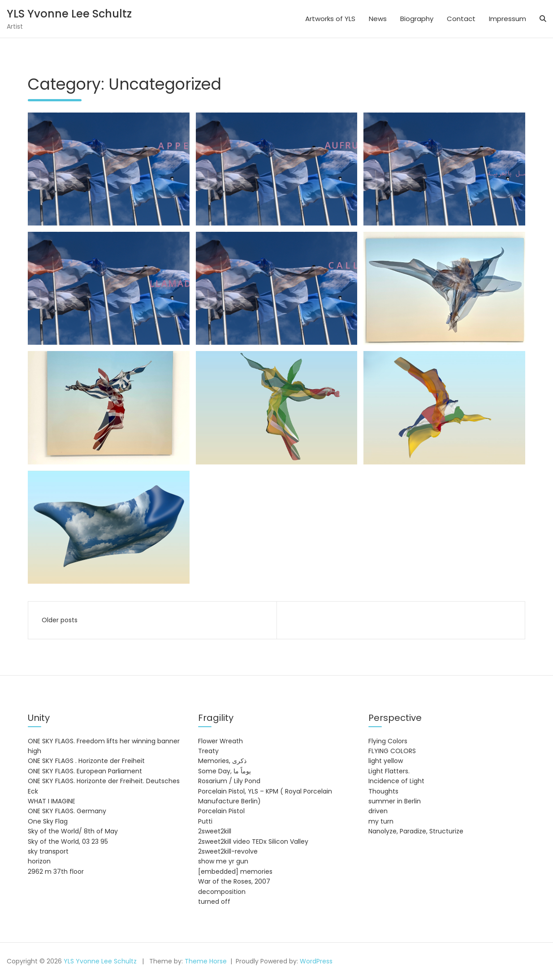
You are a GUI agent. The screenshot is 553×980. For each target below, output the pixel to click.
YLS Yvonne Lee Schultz (69, 14)
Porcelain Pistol (221, 811)
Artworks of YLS (330, 19)
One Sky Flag (48, 821)
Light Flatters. (389, 771)
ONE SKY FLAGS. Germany (67, 811)
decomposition (222, 892)
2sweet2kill (215, 831)
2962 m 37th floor (56, 872)
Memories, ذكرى (222, 761)
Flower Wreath (220, 741)
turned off (214, 902)
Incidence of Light (396, 781)
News (378, 19)
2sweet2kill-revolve (228, 851)
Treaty (208, 751)
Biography (417, 19)
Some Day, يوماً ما (225, 771)
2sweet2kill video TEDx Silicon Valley (253, 841)
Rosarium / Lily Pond (229, 781)
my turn (381, 821)
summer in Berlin (395, 801)
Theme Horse (206, 961)
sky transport (48, 851)
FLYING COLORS (392, 751)
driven (378, 811)
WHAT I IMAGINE (52, 801)
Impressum (508, 19)
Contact (461, 19)
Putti (205, 821)
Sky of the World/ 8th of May (73, 831)
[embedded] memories (235, 872)
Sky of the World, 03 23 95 (68, 841)
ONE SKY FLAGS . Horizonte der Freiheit (86, 761)
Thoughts (383, 791)
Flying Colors (388, 741)
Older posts (60, 620)
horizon (39, 861)
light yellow (386, 761)
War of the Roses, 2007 (234, 881)
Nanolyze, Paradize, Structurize (416, 831)
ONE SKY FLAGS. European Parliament (85, 771)
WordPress (316, 961)
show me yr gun (223, 861)
